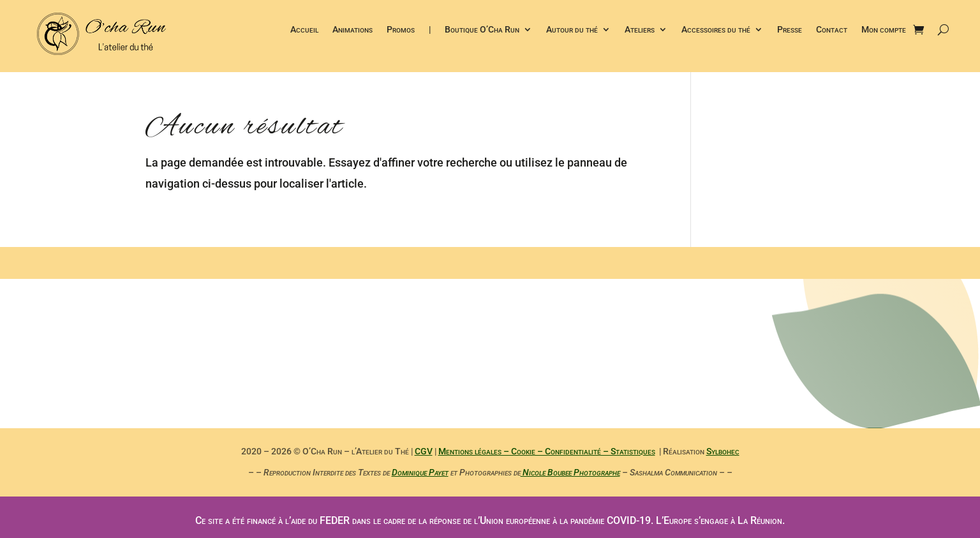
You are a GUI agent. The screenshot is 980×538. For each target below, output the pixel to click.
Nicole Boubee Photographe (570, 472)
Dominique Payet (420, 472)
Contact (832, 31)
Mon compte (884, 31)
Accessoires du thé (716, 31)
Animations (353, 31)
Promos (401, 31)
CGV (424, 451)
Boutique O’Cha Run (482, 31)
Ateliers (640, 31)
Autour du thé (572, 31)
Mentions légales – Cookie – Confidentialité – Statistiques (547, 451)
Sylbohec (723, 451)
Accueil (304, 31)
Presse (790, 31)
